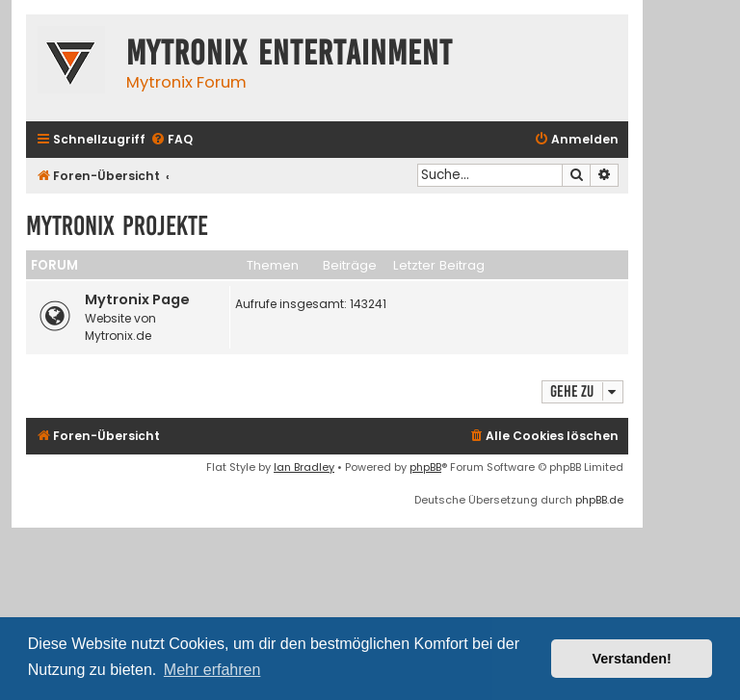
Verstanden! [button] (632, 659)
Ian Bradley (304, 467)
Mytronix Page (137, 299)
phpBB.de (599, 500)
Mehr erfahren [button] (212, 670)
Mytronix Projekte (117, 226)
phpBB (425, 467)
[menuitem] (172, 140)
